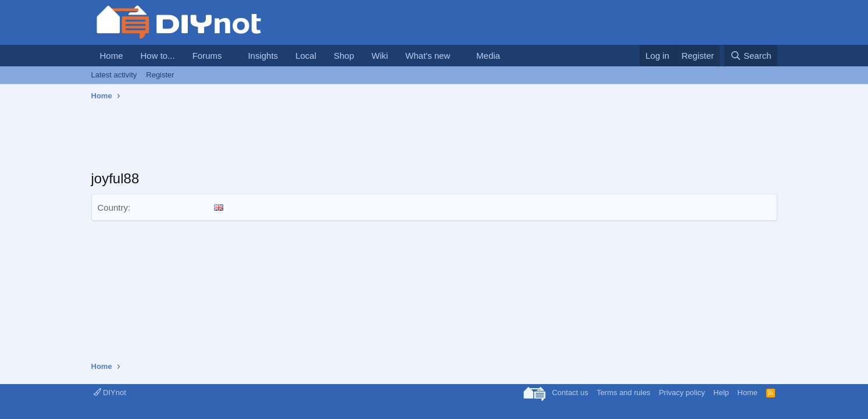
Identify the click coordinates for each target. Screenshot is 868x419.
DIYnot (110, 393)
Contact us (570, 393)
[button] (231, 56)
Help (721, 393)
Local (306, 56)
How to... (158, 56)
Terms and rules (623, 393)
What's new (428, 56)
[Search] (751, 56)
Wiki (380, 56)
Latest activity (114, 75)
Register (160, 75)
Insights (263, 56)
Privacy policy (682, 393)
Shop (344, 56)
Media (488, 56)
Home (112, 56)
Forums (207, 56)
